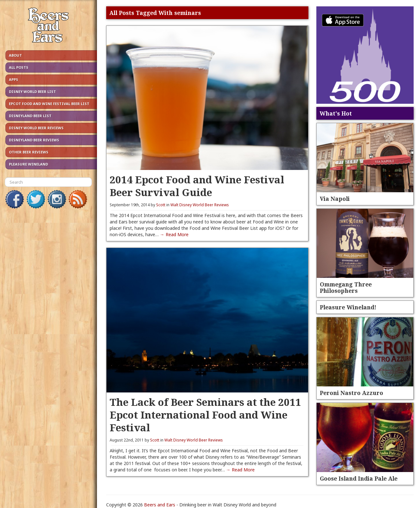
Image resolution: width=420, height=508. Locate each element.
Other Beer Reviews (29, 152)
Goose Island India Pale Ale (359, 478)
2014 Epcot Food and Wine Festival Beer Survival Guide (197, 186)
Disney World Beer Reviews (36, 128)
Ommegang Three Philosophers (346, 287)
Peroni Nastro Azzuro (351, 393)
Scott (161, 205)
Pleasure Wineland (28, 164)
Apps (14, 79)
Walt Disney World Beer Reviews (200, 205)
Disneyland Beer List (30, 116)
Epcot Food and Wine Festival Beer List (49, 104)
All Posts (19, 67)
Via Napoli (335, 199)
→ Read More (174, 234)
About (15, 55)
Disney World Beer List (32, 92)
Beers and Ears (160, 505)
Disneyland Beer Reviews (34, 140)
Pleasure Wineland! (348, 307)
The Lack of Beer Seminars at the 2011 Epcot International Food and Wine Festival (205, 415)
